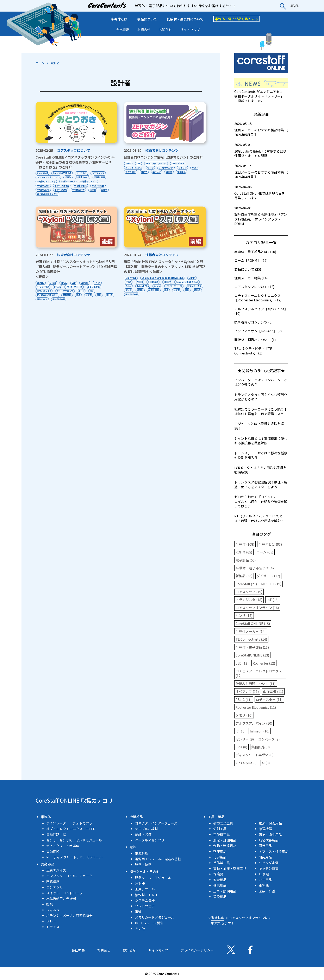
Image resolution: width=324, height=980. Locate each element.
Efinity (41, 283)
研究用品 (265, 857)
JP (292, 6)
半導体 (68, 177)
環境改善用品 (269, 840)
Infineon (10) (260, 731)
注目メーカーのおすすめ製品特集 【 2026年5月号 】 (261, 129)
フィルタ (53, 910)
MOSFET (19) (271, 584)
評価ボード (54, 299)
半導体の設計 (99, 185)
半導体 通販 (100, 177)
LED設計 (86, 283)
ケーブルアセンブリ (150, 840)
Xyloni (58, 287)
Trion (98, 283)
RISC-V (168, 282)
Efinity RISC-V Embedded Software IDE (163, 278)
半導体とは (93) (270, 544)
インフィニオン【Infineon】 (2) (258, 331)
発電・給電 (143, 865)
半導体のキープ (68, 181)
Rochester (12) (264, 663)
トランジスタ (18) (249, 600)
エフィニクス (94, 287)
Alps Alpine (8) (247, 763)
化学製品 (220, 857)
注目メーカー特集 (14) (251, 278)
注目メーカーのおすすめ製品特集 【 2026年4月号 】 (261, 171)
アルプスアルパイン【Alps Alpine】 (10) (261, 311)
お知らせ (165, 30)
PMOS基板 (153, 282)
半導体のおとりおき (46, 181)
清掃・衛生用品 (270, 834)
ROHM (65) (244, 552)
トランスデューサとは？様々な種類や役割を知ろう (261, 455)
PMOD (140, 282)
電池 (138, 912)
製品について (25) (248, 269)
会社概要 (122, 30)
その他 (140, 929)
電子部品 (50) (246, 560)
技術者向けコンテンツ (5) (253, 322)
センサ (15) (244, 615)
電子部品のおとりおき (47, 194)
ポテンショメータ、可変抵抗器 (69, 915)
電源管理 (142, 853)
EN (297, 6)
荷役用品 (220, 897)
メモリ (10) (244, 715)
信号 (92, 291)
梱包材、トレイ (147, 895)
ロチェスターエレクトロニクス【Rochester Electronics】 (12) (258, 298)
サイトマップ (190, 30)
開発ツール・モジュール (153, 878)
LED (74, 283)
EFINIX (53, 283)
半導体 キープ (83, 177)
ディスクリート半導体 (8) (255, 755)
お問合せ (144, 30)
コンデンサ (55, 887)
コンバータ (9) (269, 739)
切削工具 (220, 829)
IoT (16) (273, 600)
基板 (79, 295)
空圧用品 (220, 851)
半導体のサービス (89, 181)
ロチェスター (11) (269, 699)
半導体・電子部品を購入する (236, 19)
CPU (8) (241, 747)
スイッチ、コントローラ (64, 893)
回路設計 (67, 295)
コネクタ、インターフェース (156, 823)
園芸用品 (265, 846)
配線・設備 (143, 834)
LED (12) (242, 663)
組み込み (157, 172)
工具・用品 (216, 817)
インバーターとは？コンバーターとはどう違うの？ (261, 382)
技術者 (93, 190)
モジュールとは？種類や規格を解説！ (259, 426)
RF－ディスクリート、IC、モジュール (74, 857)
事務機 (264, 885)
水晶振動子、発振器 (61, 898)
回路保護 (53, 882)
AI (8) (266, 763)
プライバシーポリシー (197, 950)
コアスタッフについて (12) (254, 287)
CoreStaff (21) (246, 584)
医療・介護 (267, 891)
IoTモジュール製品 (149, 923)
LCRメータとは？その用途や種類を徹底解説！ (260, 470)
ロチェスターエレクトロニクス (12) (259, 673)
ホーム (40, 63)
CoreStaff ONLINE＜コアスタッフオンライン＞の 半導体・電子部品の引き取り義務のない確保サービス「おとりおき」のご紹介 (75, 162)
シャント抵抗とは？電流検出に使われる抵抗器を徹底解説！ (261, 441)
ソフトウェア (145, 906)
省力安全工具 (223, 823)
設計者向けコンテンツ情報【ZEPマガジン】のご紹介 (163, 157)
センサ (150, 168)
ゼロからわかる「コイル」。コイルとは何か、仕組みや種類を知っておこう (261, 501)
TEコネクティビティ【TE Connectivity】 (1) (253, 351)
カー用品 (265, 880)
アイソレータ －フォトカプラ (69, 823)
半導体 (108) (245, 544)
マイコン (183, 168)
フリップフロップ (65, 291)
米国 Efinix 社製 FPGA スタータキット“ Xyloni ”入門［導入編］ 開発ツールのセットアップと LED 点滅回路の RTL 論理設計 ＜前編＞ (165, 267)
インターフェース (74, 287)
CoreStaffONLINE (62, 173)
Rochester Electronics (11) (256, 707)
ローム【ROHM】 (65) (251, 260)
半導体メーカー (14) (251, 631)
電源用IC (53, 851)
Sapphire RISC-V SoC (188, 282)
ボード (82, 291)
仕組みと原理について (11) (256, 684)
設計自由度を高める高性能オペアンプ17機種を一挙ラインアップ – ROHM (261, 216)
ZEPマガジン (178, 163)
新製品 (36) (244, 576)
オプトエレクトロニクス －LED (71, 829)
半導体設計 (131, 172)
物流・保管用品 (270, 823)
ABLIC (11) (244, 699)
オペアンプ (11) (247, 691)
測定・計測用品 (225, 840)
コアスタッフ (99, 173)
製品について (147, 19)
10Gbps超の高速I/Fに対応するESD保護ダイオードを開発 (261, 150)
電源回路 (182, 172)
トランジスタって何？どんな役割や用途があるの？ (261, 397)
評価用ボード (70, 299)
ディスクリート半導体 (63, 846)
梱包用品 (220, 885)
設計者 (105, 190)
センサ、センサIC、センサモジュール (74, 840)
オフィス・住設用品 (274, 851)
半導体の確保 (81, 185)
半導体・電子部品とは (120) (255, 252)
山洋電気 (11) (273, 691)
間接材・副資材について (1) (255, 340)
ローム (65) (265, 552)
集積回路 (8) (261, 747)
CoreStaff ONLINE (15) (253, 623)
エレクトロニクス (134, 168)
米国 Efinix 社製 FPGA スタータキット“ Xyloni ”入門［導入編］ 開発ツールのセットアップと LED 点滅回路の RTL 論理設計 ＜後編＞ (76, 269)
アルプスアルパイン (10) (254, 723)
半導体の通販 (61, 190)
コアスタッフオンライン (48, 177)
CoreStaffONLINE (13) (252, 655)
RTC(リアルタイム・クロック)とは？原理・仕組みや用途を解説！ (259, 518)
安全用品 (220, 880)
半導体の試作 (43, 190)
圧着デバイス (56, 870)
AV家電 (264, 874)
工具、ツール (145, 889)
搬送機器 (265, 829)
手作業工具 (222, 863)
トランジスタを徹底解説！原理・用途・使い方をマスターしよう (261, 484)
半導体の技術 (43, 185)
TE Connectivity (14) (251, 639)
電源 (133, 847)
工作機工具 (222, 834)
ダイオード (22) (268, 576)
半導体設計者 (79, 190)
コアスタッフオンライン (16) (257, 608)
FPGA (128, 163)
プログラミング (166, 168)
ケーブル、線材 (146, 829)
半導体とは (119, 19)
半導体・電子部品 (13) (252, 647)
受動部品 (48, 864)
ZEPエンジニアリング (156, 163)
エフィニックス (44, 291)
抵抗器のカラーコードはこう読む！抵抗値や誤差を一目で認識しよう (261, 411)
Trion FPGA (43, 287)
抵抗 (50, 904)
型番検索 (218, 918)
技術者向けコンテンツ (162, 150)
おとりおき (82, 173)
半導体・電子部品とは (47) (256, 568)
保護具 (218, 874)
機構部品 (136, 817)
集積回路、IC (56, 834)
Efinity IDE (131, 278)
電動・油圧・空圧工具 (230, 868)
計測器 (140, 883)
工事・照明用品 (225, 891)
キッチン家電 (269, 868)
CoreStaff (42, 173)
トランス (53, 927)
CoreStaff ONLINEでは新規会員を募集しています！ (261, 193)
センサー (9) (245, 739)
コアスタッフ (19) (249, 592)
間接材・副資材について (185, 19)
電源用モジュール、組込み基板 (158, 859)
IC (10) (241, 731)
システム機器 (145, 900)
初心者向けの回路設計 (47, 295)
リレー (51, 921)
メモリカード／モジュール (155, 917)
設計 (100, 295)
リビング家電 (269, 863)
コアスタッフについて (74, 150)
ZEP (138, 163)
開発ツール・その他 (144, 871)
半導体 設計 (174, 290)
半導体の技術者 (62, 185)
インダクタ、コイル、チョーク (69, 876)
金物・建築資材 (225, 846)
